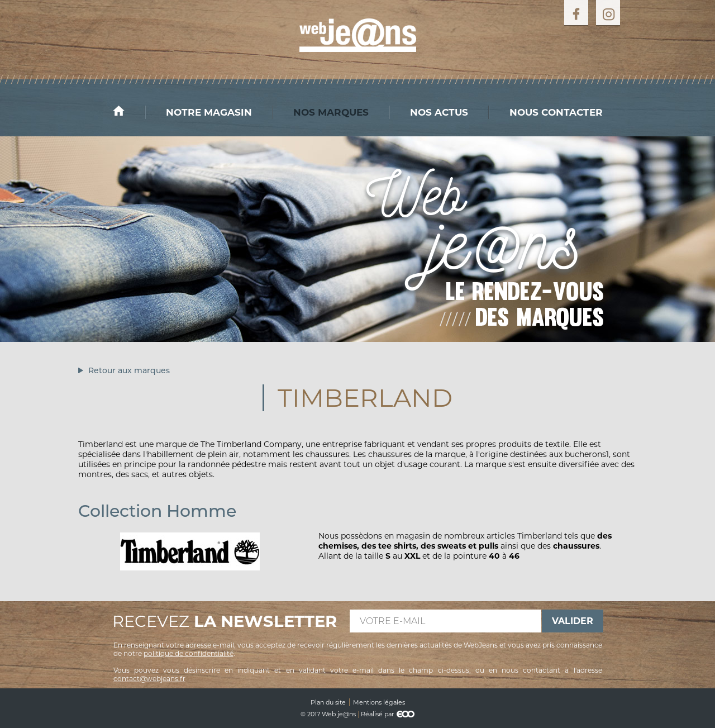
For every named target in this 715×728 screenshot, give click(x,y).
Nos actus (439, 112)
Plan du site (328, 702)
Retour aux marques (129, 370)
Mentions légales (379, 702)
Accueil (129, 111)
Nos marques (331, 112)
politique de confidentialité (189, 653)
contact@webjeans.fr (149, 679)
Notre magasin (209, 112)
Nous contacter (556, 112)
